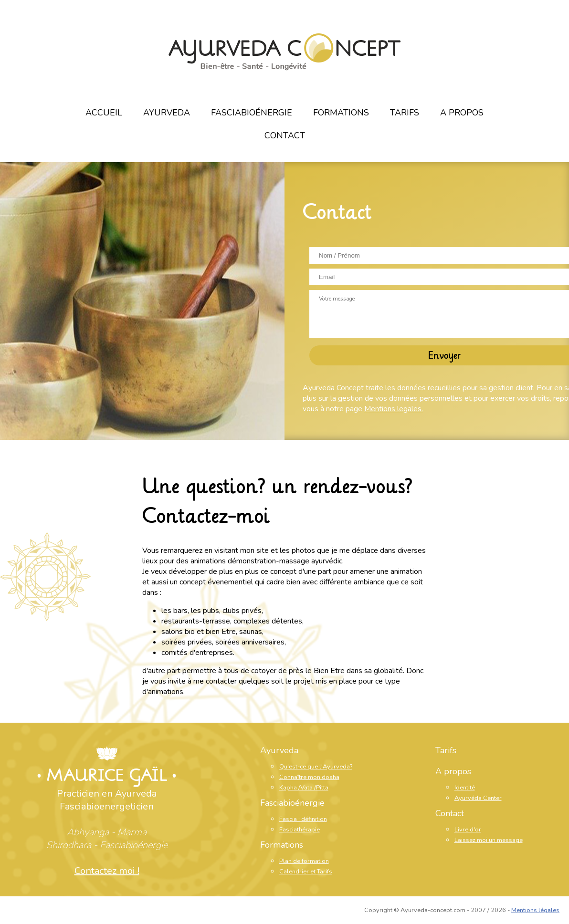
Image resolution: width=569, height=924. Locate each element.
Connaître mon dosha (309, 777)
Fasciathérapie (300, 830)
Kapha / (290, 788)
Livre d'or (468, 830)
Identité (465, 788)
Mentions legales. (394, 409)
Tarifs (405, 113)
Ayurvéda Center (478, 798)
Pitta (322, 788)
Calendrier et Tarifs (306, 872)
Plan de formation (304, 861)
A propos (462, 113)
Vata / (308, 788)
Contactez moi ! (107, 871)
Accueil (104, 113)
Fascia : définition (303, 819)
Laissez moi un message (489, 840)
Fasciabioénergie (252, 113)
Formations (341, 113)
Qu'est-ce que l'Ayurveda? (316, 767)
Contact (285, 135)
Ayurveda (167, 113)
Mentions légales (535, 910)
